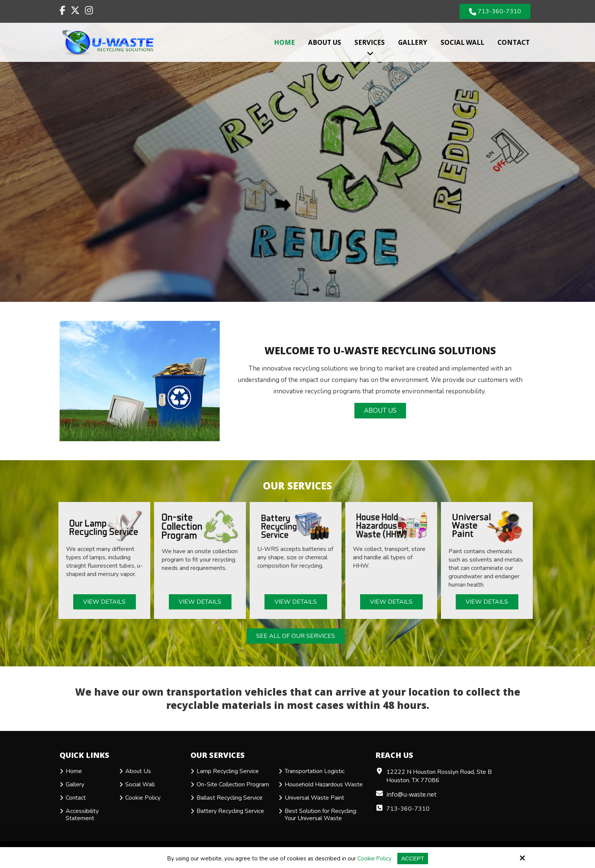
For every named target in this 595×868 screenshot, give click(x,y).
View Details (104, 602)
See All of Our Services (296, 636)
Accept (413, 858)
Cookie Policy (375, 859)
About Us (380, 411)
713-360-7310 (495, 11)
